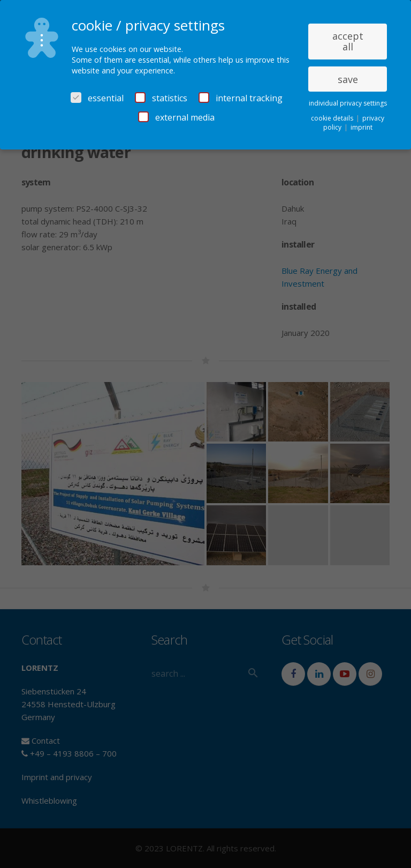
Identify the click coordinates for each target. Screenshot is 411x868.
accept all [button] (348, 41)
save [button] (348, 79)
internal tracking (241, 98)
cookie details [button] (333, 118)
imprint (361, 127)
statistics (161, 98)
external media (176, 117)
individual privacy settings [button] (348, 103)
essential (97, 98)
